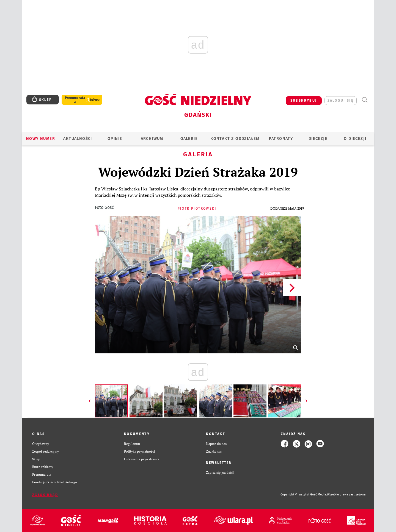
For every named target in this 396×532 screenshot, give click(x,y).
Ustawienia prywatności (142, 459)
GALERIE (189, 139)
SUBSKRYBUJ (304, 100)
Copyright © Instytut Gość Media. (304, 494)
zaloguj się (341, 100)
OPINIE (115, 139)
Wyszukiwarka (365, 100)
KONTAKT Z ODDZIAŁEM (235, 139)
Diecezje (318, 139)
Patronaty (281, 139)
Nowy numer (41, 139)
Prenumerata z (75, 100)
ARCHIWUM (152, 139)
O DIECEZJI (355, 139)
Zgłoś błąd (45, 495)
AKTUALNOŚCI (78, 139)
